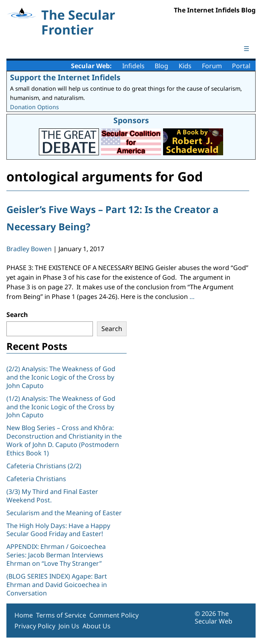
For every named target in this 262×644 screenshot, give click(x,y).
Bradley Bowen (29, 249)
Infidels (133, 66)
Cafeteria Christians (36, 479)
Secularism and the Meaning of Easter (64, 513)
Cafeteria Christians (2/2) (44, 466)
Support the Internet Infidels (65, 77)
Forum (212, 66)
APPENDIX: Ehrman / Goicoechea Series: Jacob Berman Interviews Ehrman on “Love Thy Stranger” (56, 555)
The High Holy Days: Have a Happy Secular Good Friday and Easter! (58, 530)
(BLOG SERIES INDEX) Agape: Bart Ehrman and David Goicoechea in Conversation (57, 585)
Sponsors (131, 120)
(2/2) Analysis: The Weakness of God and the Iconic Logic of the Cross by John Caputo (61, 377)
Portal (241, 66)
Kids (185, 66)
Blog (161, 66)
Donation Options (34, 107)
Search (17, 315)
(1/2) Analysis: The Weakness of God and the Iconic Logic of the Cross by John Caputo (61, 407)
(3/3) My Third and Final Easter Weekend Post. (52, 496)
